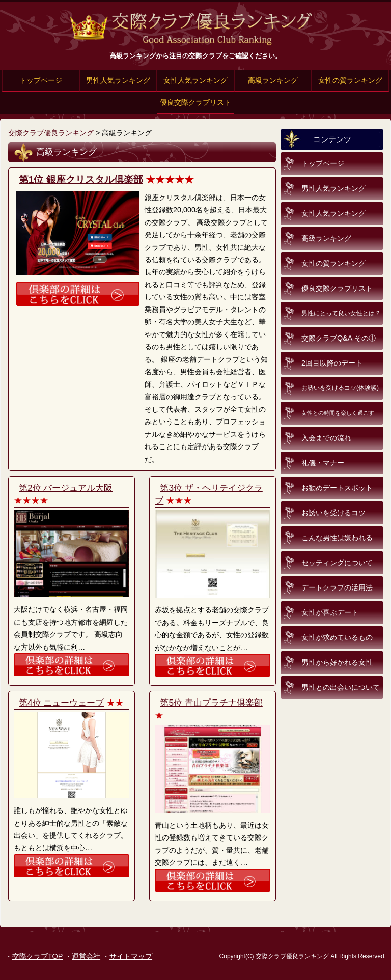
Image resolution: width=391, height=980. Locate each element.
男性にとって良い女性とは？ (341, 313)
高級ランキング (273, 80)
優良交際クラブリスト (195, 102)
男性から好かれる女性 (337, 662)
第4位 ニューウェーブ (61, 703)
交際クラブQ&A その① (339, 338)
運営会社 (86, 956)
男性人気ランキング (118, 80)
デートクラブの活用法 (337, 587)
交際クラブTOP (37, 956)
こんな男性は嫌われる (337, 538)
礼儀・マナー (323, 463)
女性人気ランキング (195, 80)
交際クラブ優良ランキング (51, 133)
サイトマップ (131, 956)
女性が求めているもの (337, 637)
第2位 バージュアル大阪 (66, 488)
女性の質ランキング (350, 80)
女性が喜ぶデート (330, 612)
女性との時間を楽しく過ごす (338, 413)
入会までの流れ (326, 438)
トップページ (41, 80)
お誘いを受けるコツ (333, 513)
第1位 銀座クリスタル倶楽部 (81, 179)
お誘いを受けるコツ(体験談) (340, 388)
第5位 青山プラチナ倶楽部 (211, 703)
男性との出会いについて (341, 687)
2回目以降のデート (332, 363)
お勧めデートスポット (337, 488)
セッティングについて (337, 563)
